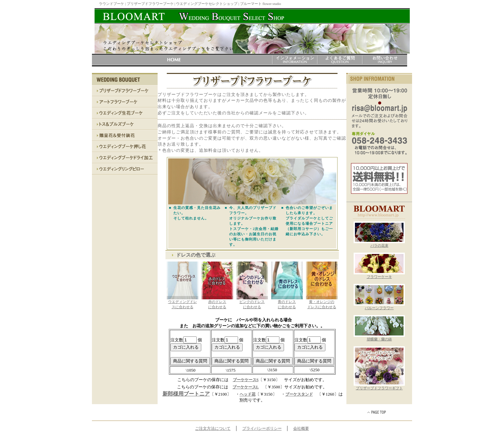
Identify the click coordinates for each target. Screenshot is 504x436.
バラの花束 (379, 244)
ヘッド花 (248, 394)
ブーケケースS (246, 380)
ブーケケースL (246, 387)
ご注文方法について (213, 428)
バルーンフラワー (379, 306)
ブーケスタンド (299, 394)
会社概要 (301, 428)
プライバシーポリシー (262, 428)
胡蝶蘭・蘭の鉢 (379, 337)
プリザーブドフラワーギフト (379, 386)
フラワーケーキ (379, 275)
